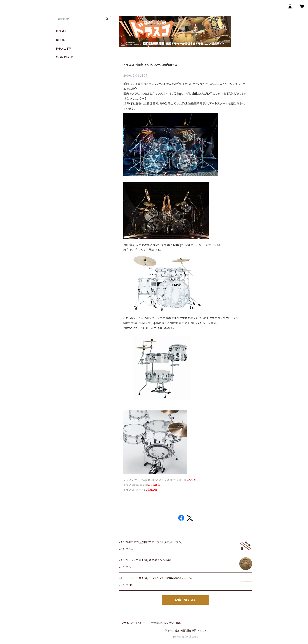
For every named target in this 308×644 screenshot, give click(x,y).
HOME (61, 31)
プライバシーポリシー (133, 623)
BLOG (61, 40)
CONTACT (64, 57)
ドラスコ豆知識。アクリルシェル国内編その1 (151, 65)
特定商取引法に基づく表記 (166, 623)
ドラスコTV (64, 49)
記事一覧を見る (185, 600)
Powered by (186, 637)
